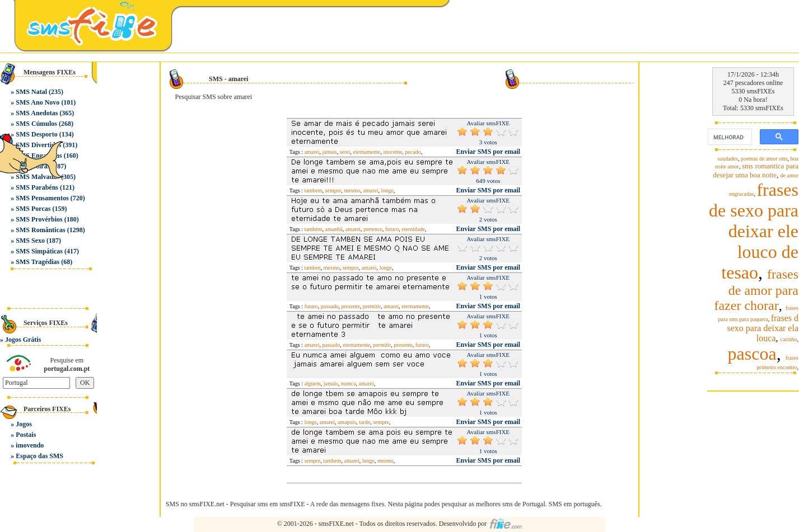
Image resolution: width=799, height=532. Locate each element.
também (313, 229)
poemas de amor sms (764, 159)
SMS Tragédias (38, 262)
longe (387, 190)
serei (345, 152)
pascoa (752, 354)
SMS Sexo (30, 241)
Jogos (24, 424)
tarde (365, 422)
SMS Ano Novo (38, 102)
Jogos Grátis (23, 340)
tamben (312, 268)
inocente (393, 152)
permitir (372, 306)
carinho (789, 339)
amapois (347, 422)
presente (351, 306)
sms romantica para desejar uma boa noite (756, 170)
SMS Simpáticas (39, 251)
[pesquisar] (729, 137)
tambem (313, 190)
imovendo (30, 445)
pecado (413, 152)
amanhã (334, 229)
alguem (312, 383)
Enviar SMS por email (489, 152)
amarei (312, 152)
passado (330, 306)
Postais (26, 435)
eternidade (413, 229)
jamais (330, 152)
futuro (392, 229)
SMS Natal (31, 92)
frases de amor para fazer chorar (756, 290)
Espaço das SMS (39, 456)
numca (349, 383)
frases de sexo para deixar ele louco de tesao (754, 231)
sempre (333, 190)
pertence (373, 229)
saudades (728, 159)
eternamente (367, 152)
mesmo (352, 190)
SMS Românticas (40, 230)
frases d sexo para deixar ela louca (763, 328)
